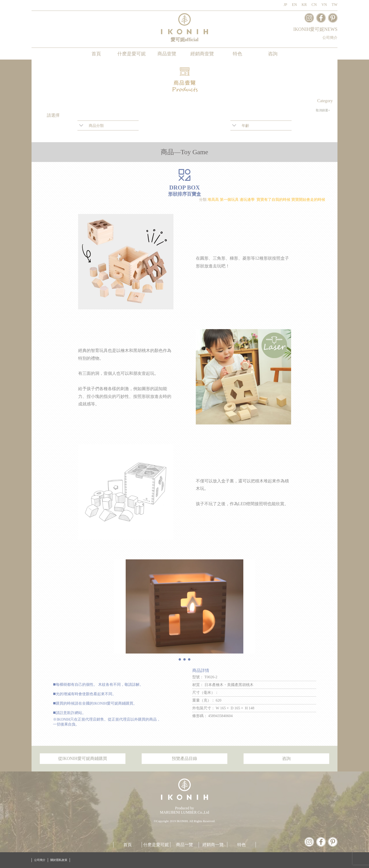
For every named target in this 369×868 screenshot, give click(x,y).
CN (314, 5)
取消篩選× (323, 110)
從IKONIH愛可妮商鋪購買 (83, 759)
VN (324, 5)
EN (294, 5)
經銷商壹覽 (202, 54)
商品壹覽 (167, 54)
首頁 (96, 54)
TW (335, 5)
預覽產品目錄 (184, 759)
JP (285, 5)
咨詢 (273, 54)
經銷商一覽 (213, 845)
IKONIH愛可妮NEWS (315, 29)
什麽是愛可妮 (132, 54)
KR (304, 5)
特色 (237, 54)
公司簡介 (330, 38)
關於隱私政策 (59, 860)
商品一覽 (184, 845)
